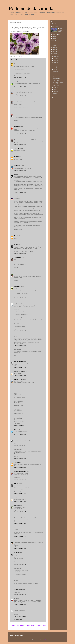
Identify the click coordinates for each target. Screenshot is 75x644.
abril (55, 70)
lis (15, 174)
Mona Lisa (16, 62)
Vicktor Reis (17, 113)
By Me (15, 244)
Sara (15, 598)
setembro (56, 60)
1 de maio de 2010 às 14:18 (20, 134)
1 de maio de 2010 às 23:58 (20, 253)
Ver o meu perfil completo (61, 31)
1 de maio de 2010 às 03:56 (20, 96)
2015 (54, 44)
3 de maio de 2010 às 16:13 (20, 494)
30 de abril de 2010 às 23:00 (20, 78)
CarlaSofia (16, 462)
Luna (15, 235)
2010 (54, 53)
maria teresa (17, 126)
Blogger (45, 639)
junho (55, 66)
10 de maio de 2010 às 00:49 (20, 616)
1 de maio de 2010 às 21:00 (20, 240)
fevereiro (56, 90)
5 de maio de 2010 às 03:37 (20, 585)
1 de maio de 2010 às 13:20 (20, 122)
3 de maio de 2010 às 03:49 (20, 458)
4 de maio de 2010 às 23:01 (20, 576)
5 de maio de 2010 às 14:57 (20, 594)
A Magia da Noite (18, 589)
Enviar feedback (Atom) (20, 628)
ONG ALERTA (17, 148)
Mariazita (16, 273)
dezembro (56, 55)
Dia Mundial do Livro (58, 75)
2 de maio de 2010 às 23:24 (20, 368)
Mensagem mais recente (17, 625)
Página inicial (30, 625)
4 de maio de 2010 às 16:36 (20, 548)
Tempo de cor (56, 80)
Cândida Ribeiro (18, 257)
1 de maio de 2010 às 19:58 (20, 193)
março (55, 88)
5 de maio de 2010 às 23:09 (20, 605)
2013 (54, 48)
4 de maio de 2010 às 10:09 (20, 524)
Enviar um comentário (17, 619)
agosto (55, 62)
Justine (16, 138)
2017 (54, 40)
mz (15, 609)
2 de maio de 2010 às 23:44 (20, 375)
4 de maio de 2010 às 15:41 (20, 537)
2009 (54, 94)
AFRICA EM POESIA (19, 379)
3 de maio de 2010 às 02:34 (20, 445)
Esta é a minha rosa (58, 73)
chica (15, 82)
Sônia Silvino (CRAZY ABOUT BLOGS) (23, 91)
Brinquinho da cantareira (20, 372)
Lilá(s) (60, 28)
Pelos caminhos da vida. (20, 302)
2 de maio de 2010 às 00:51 (20, 269)
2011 (54, 51)
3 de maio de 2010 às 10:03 (20, 479)
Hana (15, 541)
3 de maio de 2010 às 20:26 (20, 501)
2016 (54, 42)
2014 (54, 46)
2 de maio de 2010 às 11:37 (20, 282)
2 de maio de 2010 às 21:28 (20, 357)
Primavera (56, 71)
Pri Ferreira (17, 553)
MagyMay (16, 483)
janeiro (55, 91)
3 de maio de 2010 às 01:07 (20, 426)
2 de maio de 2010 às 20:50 (20, 345)
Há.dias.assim (17, 165)
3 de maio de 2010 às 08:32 (20, 467)
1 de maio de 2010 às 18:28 (20, 170)
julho (55, 64)
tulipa (15, 197)
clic (15, 498)
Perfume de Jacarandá (31, 9)
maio (55, 68)
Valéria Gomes (17, 100)
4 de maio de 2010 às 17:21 (20, 564)
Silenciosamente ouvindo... (20, 472)
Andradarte (17, 506)
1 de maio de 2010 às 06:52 (20, 109)
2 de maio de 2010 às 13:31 (20, 298)
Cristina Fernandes (18, 361)
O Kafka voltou (57, 79)
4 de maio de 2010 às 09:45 (20, 512)
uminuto (16, 156)
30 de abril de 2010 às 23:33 (20, 87)
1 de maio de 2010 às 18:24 (20, 161)
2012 (54, 49)
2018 (54, 38)
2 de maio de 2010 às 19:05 (20, 331)
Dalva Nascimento (18, 439)
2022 (54, 36)
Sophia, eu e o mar (57, 77)
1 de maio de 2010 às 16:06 (20, 152)
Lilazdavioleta (17, 286)
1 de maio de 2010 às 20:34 (20, 231)
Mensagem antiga (41, 625)
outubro (55, 58)
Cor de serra (56, 85)
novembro (56, 57)
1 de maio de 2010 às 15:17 (20, 144)
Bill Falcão (16, 430)
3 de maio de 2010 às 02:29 (20, 435)
